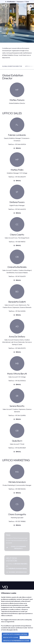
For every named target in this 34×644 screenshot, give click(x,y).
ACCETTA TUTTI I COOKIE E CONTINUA (15, 634)
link (13, 622)
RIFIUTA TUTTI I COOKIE (11, 637)
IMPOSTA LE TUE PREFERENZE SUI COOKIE (16, 641)
